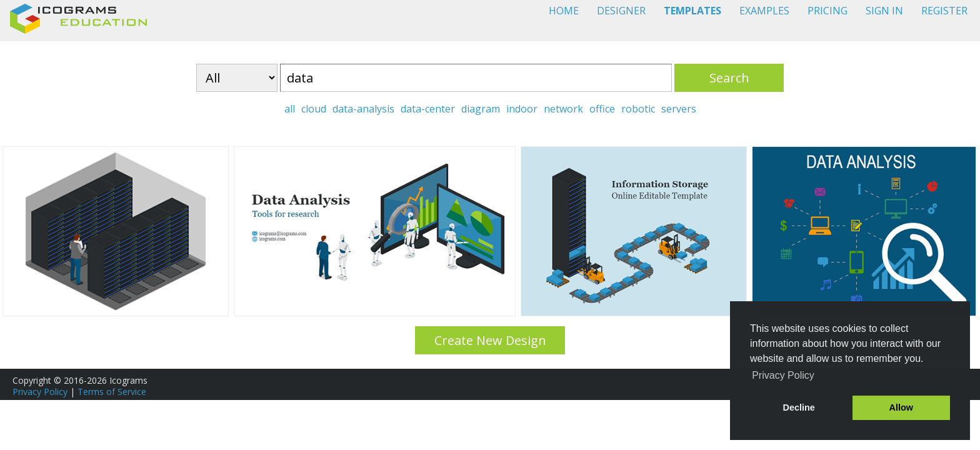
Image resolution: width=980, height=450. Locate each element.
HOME (564, 11)
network (563, 109)
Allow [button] (901, 407)
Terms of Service (112, 392)
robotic (638, 109)
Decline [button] (799, 407)
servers (679, 109)
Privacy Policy (40, 392)
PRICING (827, 11)
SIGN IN (884, 11)
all (290, 109)
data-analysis (363, 109)
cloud (314, 109)
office (602, 109)
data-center (428, 109)
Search (729, 78)
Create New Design (490, 340)
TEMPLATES (692, 11)
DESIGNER (621, 11)
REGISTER (944, 11)
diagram (481, 109)
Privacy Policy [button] (783, 375)
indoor (522, 109)
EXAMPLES (764, 11)
